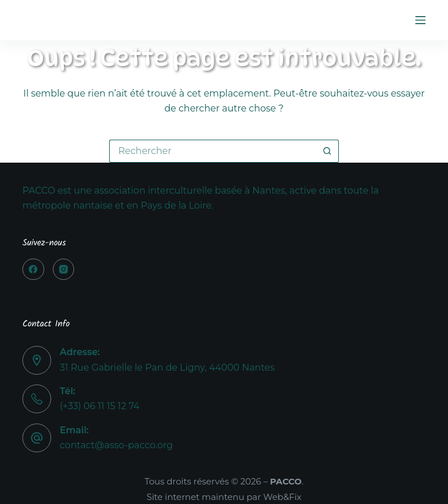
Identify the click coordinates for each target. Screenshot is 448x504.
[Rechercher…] (213, 151)
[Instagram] (64, 270)
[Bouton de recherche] (327, 151)
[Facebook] (33, 270)
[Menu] (420, 20)
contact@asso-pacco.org (116, 445)
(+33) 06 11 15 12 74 (100, 406)
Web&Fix (282, 497)
